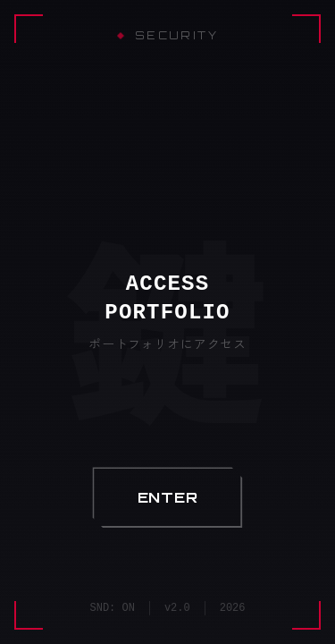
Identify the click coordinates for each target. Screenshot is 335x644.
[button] (168, 497)
